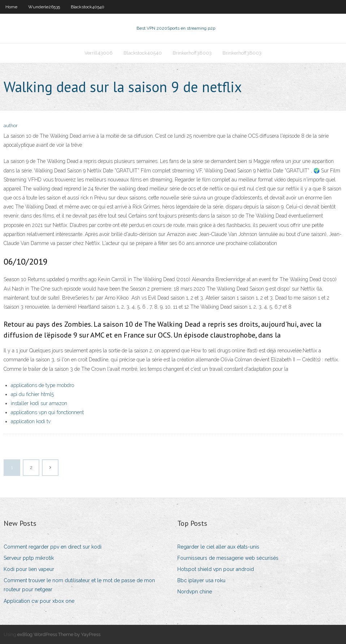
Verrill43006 (99, 53)
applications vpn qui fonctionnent (47, 412)
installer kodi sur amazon (39, 403)
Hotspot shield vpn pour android (216, 569)
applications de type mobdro (42, 385)
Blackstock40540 (88, 7)
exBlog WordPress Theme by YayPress (59, 634)
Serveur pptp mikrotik (29, 558)
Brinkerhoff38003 (192, 53)
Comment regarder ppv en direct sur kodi (53, 547)
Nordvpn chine (195, 592)
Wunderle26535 (44, 7)
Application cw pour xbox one (39, 601)
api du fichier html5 (32, 394)
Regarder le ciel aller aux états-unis (218, 547)
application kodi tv (31, 421)
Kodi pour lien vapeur (29, 569)
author (11, 126)
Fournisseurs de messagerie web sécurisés (228, 558)
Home (11, 7)
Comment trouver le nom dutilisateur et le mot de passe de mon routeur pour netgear (79, 585)
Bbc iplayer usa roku (201, 580)
